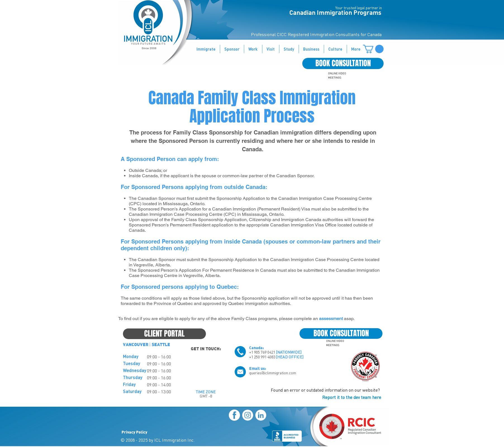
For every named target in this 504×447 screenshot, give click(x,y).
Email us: (258, 368)
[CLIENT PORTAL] (164, 334)
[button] (373, 49)
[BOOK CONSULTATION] (343, 63)
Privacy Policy (134, 432)
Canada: (257, 347)
